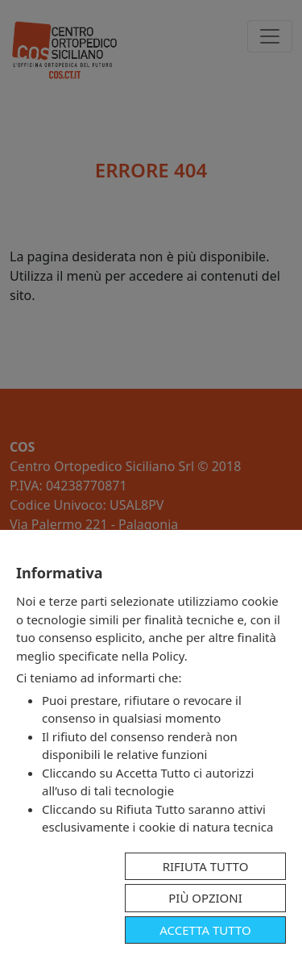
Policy (168, 656)
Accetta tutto (205, 930)
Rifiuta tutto (206, 866)
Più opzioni (205, 898)
